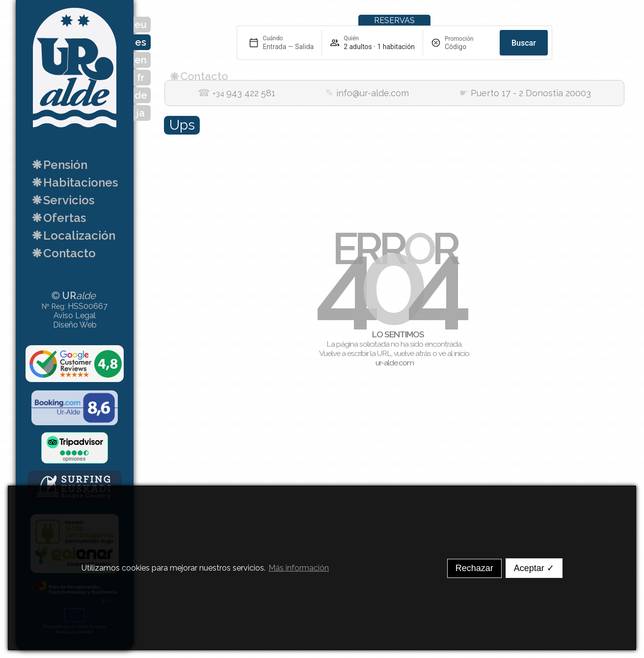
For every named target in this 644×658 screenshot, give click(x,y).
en (141, 60)
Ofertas (57, 217)
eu (141, 25)
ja (141, 113)
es (141, 42)
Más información (299, 568)
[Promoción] (468, 47)
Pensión (58, 164)
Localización (72, 235)
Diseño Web (75, 325)
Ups (182, 125)
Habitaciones (73, 182)
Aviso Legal (75, 315)
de (141, 95)
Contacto (62, 252)
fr (141, 78)
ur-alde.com (395, 363)
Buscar (524, 43)
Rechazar (474, 568)
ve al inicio (454, 353)
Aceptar (534, 568)
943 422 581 (237, 93)
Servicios (62, 199)
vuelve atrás (412, 353)
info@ (367, 93)
